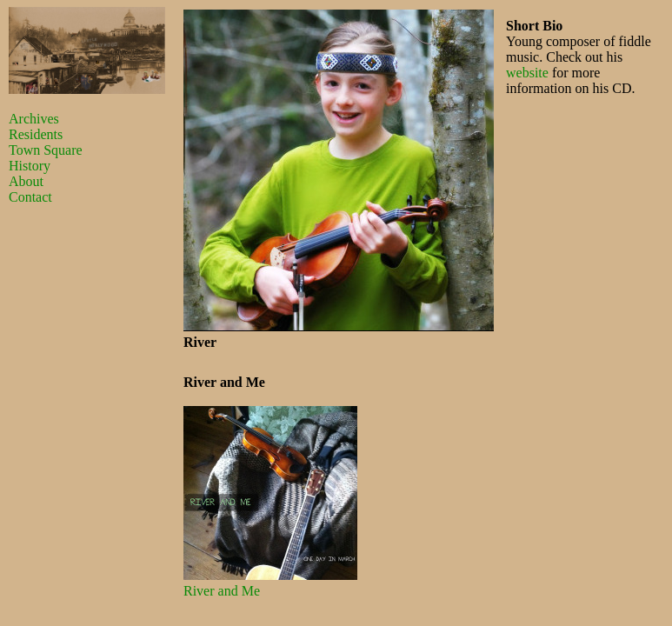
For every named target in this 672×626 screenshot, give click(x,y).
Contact (30, 197)
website (527, 73)
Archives (34, 119)
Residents (36, 134)
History (30, 166)
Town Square (46, 150)
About (26, 181)
